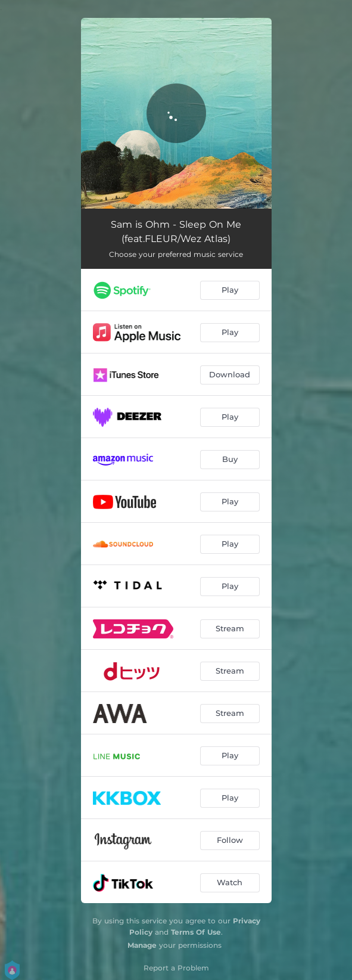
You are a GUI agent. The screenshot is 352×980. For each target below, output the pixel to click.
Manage (142, 945)
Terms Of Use (196, 932)
